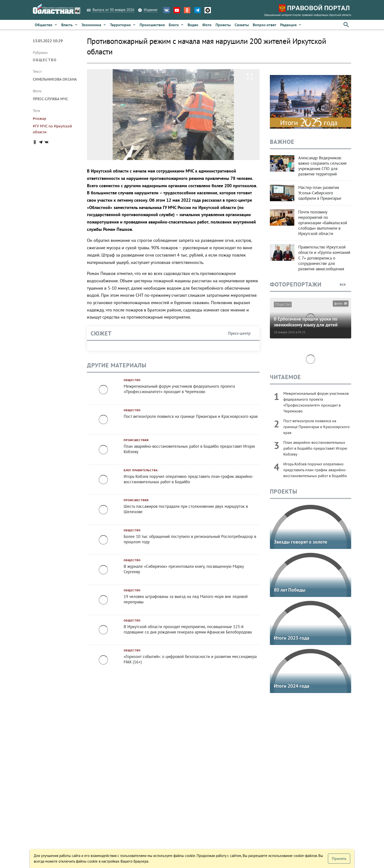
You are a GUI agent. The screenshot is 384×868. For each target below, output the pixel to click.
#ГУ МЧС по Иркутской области (52, 129)
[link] (46, 25)
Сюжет (101, 333)
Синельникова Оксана (55, 79)
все (345, 284)
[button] (291, 25)
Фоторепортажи (296, 284)
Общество (45, 60)
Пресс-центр (242, 333)
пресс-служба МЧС (50, 99)
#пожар (40, 118)
